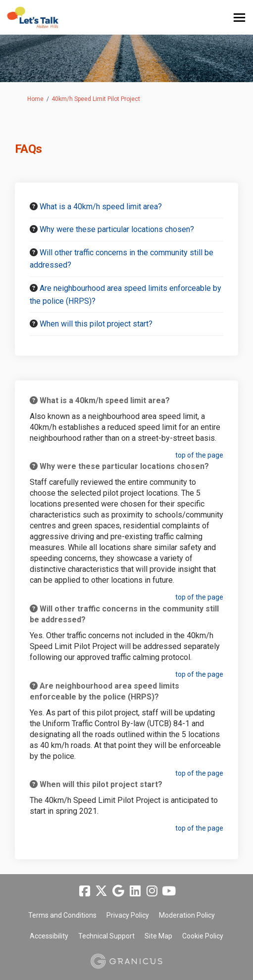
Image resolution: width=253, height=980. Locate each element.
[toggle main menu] (239, 18)
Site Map (158, 936)
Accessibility (49, 936)
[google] (118, 891)
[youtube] (169, 891)
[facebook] (85, 891)
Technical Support (106, 936)
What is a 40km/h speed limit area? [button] (101, 207)
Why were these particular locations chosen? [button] (117, 229)
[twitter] (101, 891)
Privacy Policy (128, 915)
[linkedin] (135, 891)
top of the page (199, 455)
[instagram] (152, 891)
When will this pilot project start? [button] (96, 324)
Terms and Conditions (62, 915)
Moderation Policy (187, 915)
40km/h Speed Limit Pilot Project (96, 99)
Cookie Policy (203, 936)
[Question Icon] (34, 206)
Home (35, 99)
